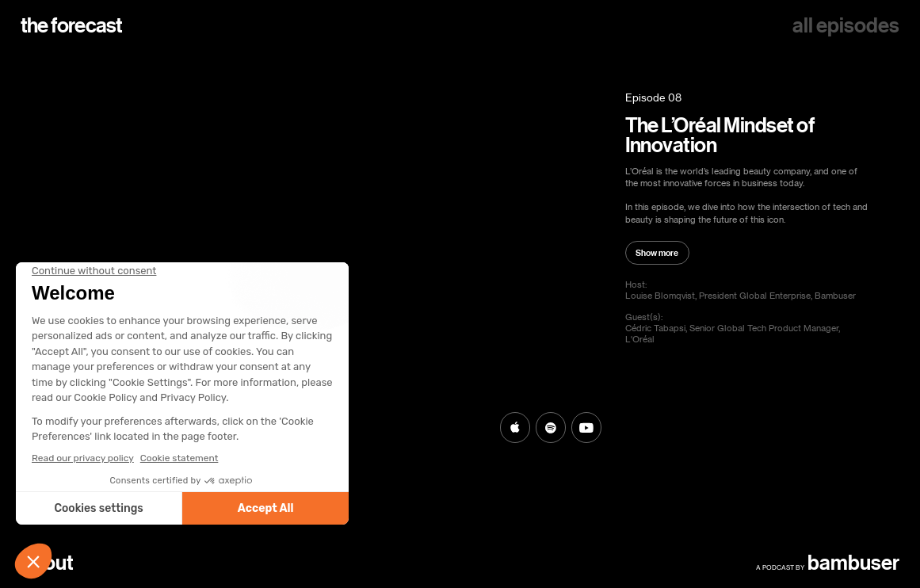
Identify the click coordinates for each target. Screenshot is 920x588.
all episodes (846, 25)
